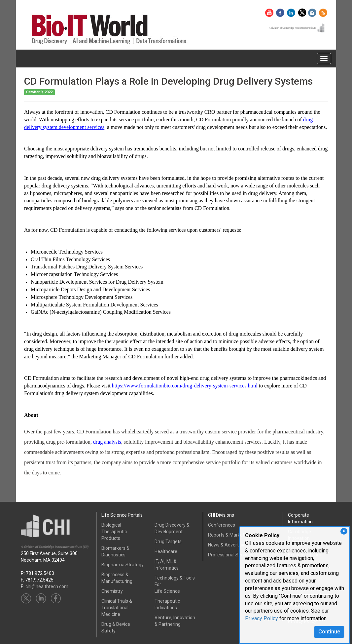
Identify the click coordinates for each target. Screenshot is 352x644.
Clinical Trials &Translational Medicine (117, 608)
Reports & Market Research (237, 535)
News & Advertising (228, 545)
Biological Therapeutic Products (114, 532)
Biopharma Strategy (123, 565)
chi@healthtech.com (47, 586)
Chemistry (112, 591)
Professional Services (231, 555)
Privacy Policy (262, 618)
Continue (329, 632)
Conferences (222, 525)
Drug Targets (168, 542)
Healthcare (166, 551)
